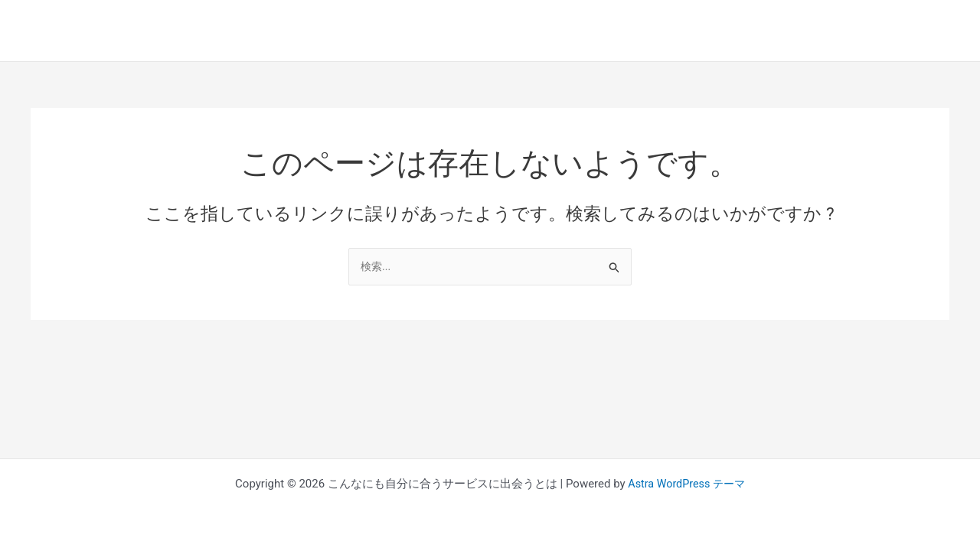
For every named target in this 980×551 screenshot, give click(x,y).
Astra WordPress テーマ (686, 484)
